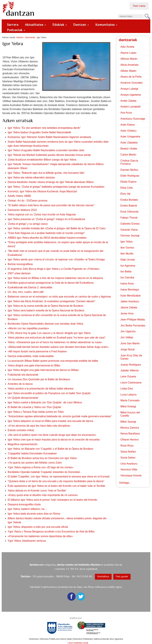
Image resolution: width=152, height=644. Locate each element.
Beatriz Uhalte (129, 149)
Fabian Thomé (129, 218)
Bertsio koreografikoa (20, 264)
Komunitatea (106, 25)
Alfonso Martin (129, 59)
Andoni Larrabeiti (131, 107)
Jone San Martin (130, 343)
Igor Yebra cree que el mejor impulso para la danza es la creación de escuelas (54, 440)
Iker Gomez (127, 248)
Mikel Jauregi (128, 422)
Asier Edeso (128, 125)
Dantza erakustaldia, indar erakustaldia (31, 356)
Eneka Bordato (129, 200)
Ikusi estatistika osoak (79, 643)
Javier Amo (127, 313)
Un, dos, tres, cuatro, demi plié (26, 292)
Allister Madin (128, 71)
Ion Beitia (126, 271)
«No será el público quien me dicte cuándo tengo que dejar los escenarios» (52, 435)
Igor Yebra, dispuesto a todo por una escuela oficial (38, 527)
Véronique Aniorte (131, 476)
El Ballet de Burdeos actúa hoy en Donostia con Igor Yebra (42, 458)
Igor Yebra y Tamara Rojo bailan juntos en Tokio (36, 412)
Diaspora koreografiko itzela (24, 504)
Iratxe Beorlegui (130, 290)
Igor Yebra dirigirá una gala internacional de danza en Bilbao (43, 370)
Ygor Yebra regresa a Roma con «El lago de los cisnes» (41, 467)
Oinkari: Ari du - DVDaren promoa (28, 201)
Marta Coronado (130, 400)
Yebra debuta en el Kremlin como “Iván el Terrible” (37, 491)
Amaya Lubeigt (129, 89)
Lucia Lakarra (129, 395)
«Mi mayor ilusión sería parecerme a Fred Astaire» (37, 351)
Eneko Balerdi (129, 206)
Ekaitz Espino (129, 182)
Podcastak (16, 30)
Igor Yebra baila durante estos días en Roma (34, 514)
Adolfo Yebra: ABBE (19, 196)
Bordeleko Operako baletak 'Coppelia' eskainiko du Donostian (44, 472)
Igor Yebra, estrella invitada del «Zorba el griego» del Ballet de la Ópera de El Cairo (57, 228)
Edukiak (60, 25)
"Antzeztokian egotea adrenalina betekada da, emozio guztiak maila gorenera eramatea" (60, 416)
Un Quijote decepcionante (23, 398)
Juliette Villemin (130, 370)
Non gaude (122, 576)
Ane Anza (126, 113)
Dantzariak (30, 37)
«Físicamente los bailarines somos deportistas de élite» (40, 536)
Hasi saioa (139, 6)
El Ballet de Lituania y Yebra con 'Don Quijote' (35, 407)
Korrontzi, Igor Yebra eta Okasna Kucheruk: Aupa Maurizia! (42, 191)
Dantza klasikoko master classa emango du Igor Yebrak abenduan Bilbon (51, 182)
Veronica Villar (129, 469)
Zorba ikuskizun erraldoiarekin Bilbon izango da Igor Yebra (42, 160)
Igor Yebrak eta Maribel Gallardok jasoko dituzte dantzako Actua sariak (49, 155)
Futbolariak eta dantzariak (23, 375)
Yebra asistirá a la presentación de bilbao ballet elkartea (41, 389)
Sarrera (13, 25)
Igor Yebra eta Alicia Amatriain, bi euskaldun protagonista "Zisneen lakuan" (51, 301)
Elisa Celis (127, 188)
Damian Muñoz (129, 170)
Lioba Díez (127, 389)
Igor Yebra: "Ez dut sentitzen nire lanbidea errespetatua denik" (44, 128)
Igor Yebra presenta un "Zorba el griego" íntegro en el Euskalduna (46, 219)
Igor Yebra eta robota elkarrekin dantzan (31, 178)
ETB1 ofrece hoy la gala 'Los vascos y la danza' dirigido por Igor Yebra (49, 333)
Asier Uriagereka (130, 137)
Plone (91, 587)
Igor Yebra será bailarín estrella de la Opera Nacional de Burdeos (46, 310)
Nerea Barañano (130, 434)
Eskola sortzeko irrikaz (21, 430)
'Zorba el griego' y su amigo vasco (28, 224)
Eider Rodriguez (130, 176)
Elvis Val (126, 194)
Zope (80, 587)
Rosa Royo (127, 446)
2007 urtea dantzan (19, 273)
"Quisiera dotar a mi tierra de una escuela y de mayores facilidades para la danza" (56, 481)
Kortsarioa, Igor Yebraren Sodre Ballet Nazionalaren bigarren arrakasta (49, 137)
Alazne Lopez (129, 53)
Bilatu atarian (118, 13)
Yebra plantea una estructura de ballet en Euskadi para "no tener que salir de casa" (57, 338)
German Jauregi (130, 236)
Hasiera (20, 37)
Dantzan (81, 25)
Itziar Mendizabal (131, 296)
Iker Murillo (127, 254)
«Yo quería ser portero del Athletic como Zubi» (35, 463)
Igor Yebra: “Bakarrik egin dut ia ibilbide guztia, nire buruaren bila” (46, 173)
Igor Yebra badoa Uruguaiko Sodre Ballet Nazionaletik (39, 132)
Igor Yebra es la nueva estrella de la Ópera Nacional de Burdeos (45, 306)
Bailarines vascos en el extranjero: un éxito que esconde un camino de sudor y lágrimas (59, 297)
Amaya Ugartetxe (131, 95)
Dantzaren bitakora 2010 (22, 210)
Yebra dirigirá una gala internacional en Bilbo (34, 365)
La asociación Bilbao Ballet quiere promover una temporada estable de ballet (53, 361)
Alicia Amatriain (130, 65)
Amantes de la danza (20, 384)
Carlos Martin (128, 155)
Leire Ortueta (128, 377)
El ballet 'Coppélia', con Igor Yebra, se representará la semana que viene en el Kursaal (59, 477)
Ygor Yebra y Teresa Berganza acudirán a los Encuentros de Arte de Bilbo (51, 532)
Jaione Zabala (129, 307)
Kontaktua (103, 576)
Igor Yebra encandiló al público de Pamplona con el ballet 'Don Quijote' (49, 393)
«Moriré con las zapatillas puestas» (28, 328)
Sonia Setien (128, 458)
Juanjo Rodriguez (131, 365)
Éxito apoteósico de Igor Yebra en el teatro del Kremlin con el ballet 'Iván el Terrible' (57, 486)
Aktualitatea (35, 25)
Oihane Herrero (130, 440)
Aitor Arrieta (127, 47)
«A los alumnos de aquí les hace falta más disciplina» (39, 426)
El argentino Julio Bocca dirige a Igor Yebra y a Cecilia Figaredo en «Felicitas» (54, 269)
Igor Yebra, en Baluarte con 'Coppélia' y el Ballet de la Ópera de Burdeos (50, 449)
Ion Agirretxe (128, 266)
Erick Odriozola (129, 212)
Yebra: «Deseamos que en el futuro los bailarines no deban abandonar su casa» (55, 342)
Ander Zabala (128, 101)
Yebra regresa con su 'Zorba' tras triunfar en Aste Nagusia (42, 214)
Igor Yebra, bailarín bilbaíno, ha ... (28, 509)
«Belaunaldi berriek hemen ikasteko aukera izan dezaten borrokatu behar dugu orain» (58, 347)
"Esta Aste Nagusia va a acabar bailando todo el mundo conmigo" (46, 233)
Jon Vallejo (127, 337)
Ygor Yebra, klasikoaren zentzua (27, 541)
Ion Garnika (127, 278)
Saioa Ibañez (128, 452)
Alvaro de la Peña (131, 77)
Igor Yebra (127, 242)
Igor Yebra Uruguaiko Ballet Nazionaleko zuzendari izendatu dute (46, 150)
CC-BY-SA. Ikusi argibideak (82, 569)
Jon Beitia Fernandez (133, 326)
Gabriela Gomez (130, 224)
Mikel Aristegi (128, 406)
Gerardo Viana (129, 230)
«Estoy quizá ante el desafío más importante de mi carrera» (43, 495)
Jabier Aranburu (130, 301)
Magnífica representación (23, 444)
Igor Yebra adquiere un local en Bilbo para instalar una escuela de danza (50, 421)
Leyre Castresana (131, 383)
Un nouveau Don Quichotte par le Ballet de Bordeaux (39, 379)
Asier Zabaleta (129, 143)
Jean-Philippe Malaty (133, 319)
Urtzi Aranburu (129, 464)
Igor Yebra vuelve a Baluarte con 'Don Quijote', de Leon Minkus (45, 402)
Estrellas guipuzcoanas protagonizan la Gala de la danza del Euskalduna (51, 283)
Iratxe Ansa (127, 284)
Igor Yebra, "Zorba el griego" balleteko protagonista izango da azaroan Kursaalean (56, 187)
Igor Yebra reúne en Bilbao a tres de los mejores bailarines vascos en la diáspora (55, 278)
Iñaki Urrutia (128, 260)
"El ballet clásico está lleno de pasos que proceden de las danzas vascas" (51, 205)
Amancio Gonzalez (132, 83)
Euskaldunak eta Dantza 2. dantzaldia (30, 287)
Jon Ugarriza (128, 331)
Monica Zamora (130, 428)
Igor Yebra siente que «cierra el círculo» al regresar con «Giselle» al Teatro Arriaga (56, 259)
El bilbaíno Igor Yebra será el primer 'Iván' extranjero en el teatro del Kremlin (52, 500)
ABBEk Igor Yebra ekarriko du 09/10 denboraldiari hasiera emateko (47, 238)
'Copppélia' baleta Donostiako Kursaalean (32, 453)
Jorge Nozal (128, 349)
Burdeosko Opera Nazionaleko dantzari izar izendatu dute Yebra (45, 324)
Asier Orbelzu (129, 131)
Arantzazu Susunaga (133, 119)
